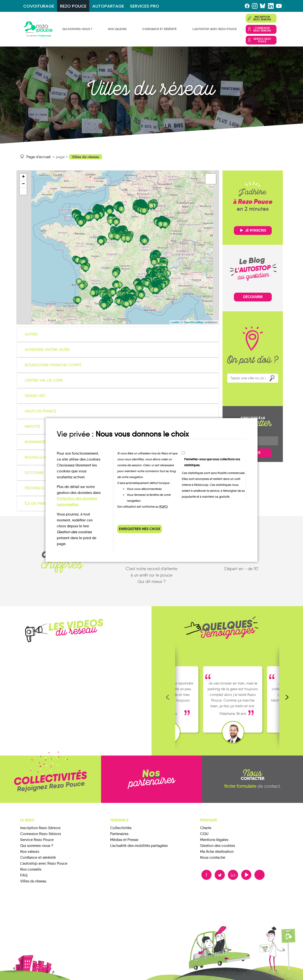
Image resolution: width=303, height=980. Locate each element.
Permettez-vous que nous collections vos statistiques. (212, 462)
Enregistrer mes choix (140, 529)
